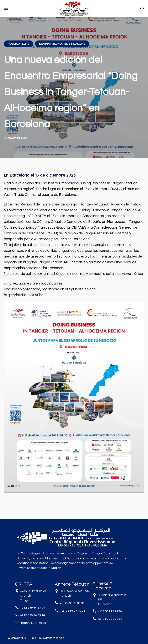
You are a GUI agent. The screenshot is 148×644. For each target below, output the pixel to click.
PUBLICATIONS (18, 44)
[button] (142, 9)
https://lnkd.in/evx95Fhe (24, 295)
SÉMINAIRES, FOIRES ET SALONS (62, 44)
